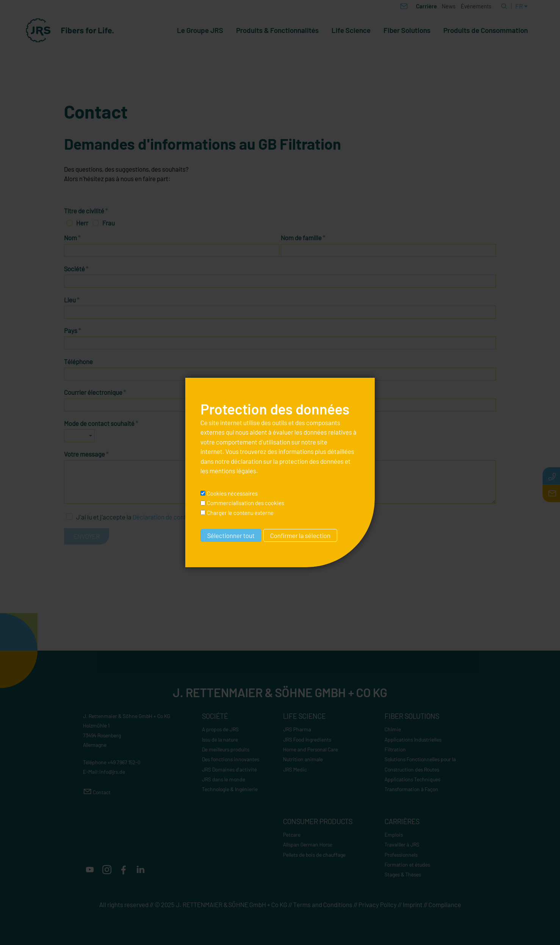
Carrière (426, 6)
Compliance (445, 904)
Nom (72, 238)
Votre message (86, 454)
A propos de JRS (220, 729)
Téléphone (78, 361)
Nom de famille (303, 238)
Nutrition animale (303, 759)
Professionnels (401, 855)
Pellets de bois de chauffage (314, 855)
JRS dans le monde (224, 779)
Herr (82, 223)
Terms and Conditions (323, 904)
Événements (476, 6)
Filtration (395, 749)
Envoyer (87, 536)
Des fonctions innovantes (231, 759)
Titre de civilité (86, 211)
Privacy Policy (378, 904)
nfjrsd (112, 772)
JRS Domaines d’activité (229, 769)
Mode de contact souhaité (101, 423)
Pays (73, 330)
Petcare (292, 835)
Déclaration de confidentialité (173, 517)
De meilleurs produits (226, 749)
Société (76, 269)
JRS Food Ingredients (307, 739)
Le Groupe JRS (200, 30)
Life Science (351, 30)
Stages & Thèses (403, 874)
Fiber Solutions (407, 30)
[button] (90, 870)
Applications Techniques (412, 779)
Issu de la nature (220, 739)
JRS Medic (295, 769)
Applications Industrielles (413, 739)
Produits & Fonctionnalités (277, 30)
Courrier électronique (95, 392)
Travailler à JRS (402, 844)
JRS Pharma (297, 729)
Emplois (394, 835)
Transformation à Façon (411, 789)
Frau (109, 223)
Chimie (393, 729)
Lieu (72, 300)
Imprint (413, 904)
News (449, 6)
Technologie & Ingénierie (230, 789)
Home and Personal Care (311, 749)
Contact (102, 792)
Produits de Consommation (486, 30)
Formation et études (407, 864)
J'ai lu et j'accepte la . (146, 517)
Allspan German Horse (308, 844)
